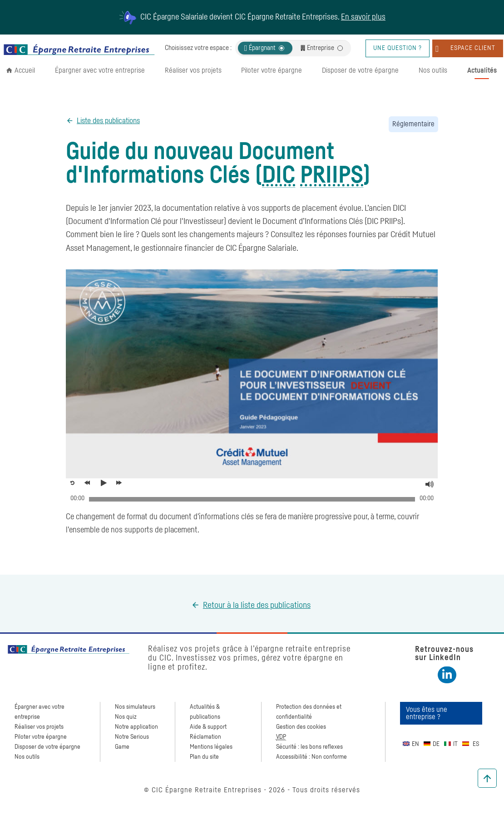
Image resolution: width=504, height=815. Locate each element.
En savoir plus (363, 17)
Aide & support (208, 727)
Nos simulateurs (135, 707)
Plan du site (204, 757)
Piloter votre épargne (272, 70)
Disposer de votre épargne (360, 70)
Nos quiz (126, 717)
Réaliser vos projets (193, 70)
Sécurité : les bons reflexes (309, 747)
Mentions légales (211, 747)
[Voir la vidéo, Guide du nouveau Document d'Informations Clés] (106, 483)
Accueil (25, 70)
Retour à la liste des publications (257, 605)
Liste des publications (108, 121)
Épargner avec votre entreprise (100, 70)
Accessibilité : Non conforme (311, 757)
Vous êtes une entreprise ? (427, 713)
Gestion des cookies (301, 727)
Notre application (136, 727)
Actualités (482, 70)
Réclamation (205, 737)
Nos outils (433, 70)
